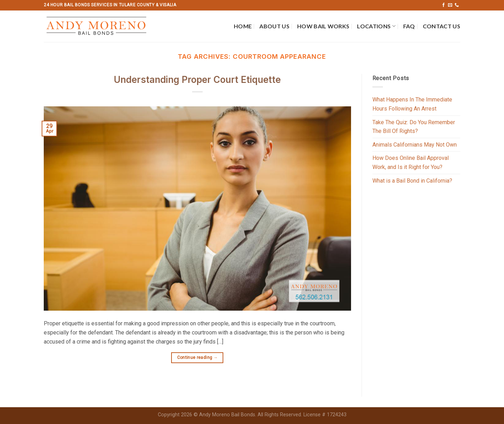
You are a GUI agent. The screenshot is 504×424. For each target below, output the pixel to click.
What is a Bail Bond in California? (412, 181)
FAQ (409, 26)
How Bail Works (323, 26)
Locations (376, 26)
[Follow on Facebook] (443, 5)
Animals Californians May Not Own (415, 145)
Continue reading (198, 358)
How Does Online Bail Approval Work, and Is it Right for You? (411, 162)
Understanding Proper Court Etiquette (197, 80)
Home (243, 26)
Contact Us (442, 26)
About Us (274, 26)
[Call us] (457, 5)
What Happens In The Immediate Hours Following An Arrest (412, 104)
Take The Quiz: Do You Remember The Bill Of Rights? (414, 127)
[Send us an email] (450, 5)
